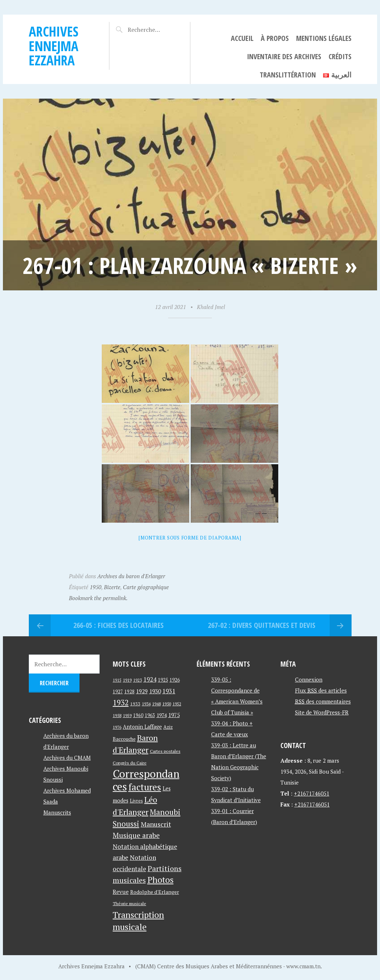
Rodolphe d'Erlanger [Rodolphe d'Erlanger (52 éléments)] (155, 892)
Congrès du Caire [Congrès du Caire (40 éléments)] (130, 763)
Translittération (288, 75)
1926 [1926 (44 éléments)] (175, 680)
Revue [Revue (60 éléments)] (121, 892)
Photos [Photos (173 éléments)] (160, 880)
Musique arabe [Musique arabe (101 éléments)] (136, 835)
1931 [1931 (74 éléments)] (169, 691)
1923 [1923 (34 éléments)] (137, 680)
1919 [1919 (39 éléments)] (127, 680)
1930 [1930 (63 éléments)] (155, 691)
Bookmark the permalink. (98, 598)
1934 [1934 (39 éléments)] (146, 704)
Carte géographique (146, 587)
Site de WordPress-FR (322, 712)
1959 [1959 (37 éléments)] (127, 715)
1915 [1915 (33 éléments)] (117, 680)
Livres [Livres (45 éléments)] (136, 801)
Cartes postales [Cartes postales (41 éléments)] (165, 751)
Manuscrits (57, 812)
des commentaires (323, 701)
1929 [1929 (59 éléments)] (142, 691)
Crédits (340, 56)
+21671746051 (312, 793)
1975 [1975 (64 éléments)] (174, 715)
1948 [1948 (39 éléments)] (156, 704)
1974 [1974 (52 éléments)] (162, 715)
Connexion (309, 679)
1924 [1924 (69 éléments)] (150, 679)
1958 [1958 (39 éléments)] (117, 715)
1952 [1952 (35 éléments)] (177, 704)
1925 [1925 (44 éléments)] (163, 680)
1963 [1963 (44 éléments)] (150, 715)
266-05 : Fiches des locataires (119, 625)
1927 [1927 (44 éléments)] (118, 692)
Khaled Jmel (211, 307)
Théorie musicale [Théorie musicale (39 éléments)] (129, 903)
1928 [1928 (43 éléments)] (129, 692)
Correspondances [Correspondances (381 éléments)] (146, 780)
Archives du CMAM (67, 758)
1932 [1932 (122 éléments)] (121, 703)
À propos (275, 38)
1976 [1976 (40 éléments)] (117, 727)
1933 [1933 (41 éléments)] (135, 704)
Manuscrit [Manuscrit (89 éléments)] (156, 824)
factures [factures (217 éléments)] (145, 787)
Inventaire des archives (284, 56)
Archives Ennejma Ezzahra (54, 46)
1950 (96, 587)
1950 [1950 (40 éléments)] (167, 703)
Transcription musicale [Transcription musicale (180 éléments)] (138, 921)
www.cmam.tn (303, 966)
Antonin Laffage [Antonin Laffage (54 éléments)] (142, 727)
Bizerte (112, 587)
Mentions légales (324, 38)
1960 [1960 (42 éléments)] (138, 715)
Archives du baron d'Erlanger (131, 576)
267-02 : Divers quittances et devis (262, 625)
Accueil (242, 38)
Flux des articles (321, 690)
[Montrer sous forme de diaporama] (190, 538)
